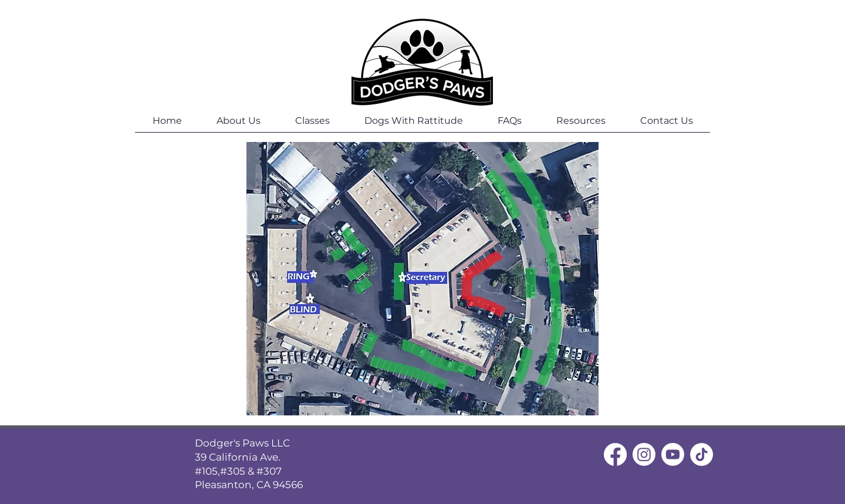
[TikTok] (702, 454)
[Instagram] (644, 454)
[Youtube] (673, 454)
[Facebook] (615, 454)
